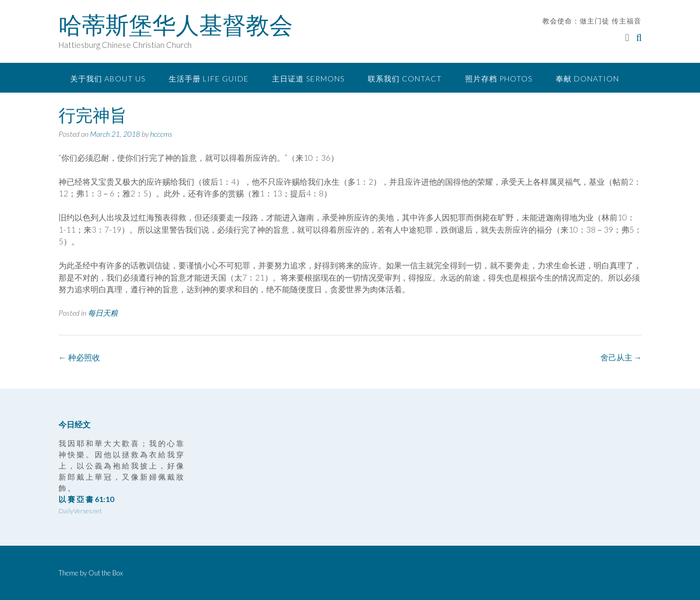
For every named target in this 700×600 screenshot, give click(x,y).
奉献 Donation (587, 79)
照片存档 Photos (499, 79)
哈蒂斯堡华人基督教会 (176, 25)
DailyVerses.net (80, 511)
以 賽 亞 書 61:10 (86, 499)
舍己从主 (621, 357)
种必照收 (79, 357)
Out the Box (106, 573)
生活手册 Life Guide (209, 79)
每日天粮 (103, 313)
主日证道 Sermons (308, 79)
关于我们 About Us (108, 79)
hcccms (161, 134)
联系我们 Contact (405, 79)
